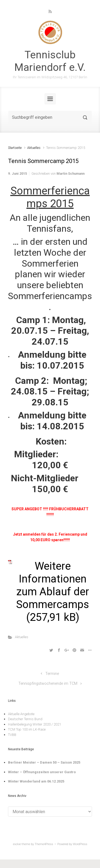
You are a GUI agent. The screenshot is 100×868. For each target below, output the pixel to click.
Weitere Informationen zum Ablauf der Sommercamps (53, 585)
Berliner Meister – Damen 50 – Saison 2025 (44, 762)
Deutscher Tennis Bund (25, 719)
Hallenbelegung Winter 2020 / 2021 (35, 724)
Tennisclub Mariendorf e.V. (50, 61)
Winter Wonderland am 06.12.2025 (36, 781)
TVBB (12, 735)
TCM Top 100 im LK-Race (27, 729)
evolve (17, 844)
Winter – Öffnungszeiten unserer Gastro (42, 772)
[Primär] (50, 99)
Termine (52, 674)
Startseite (15, 148)
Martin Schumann (71, 174)
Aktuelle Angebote (21, 714)
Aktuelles (34, 148)
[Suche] (50, 117)
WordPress (80, 844)
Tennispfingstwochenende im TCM (48, 684)
